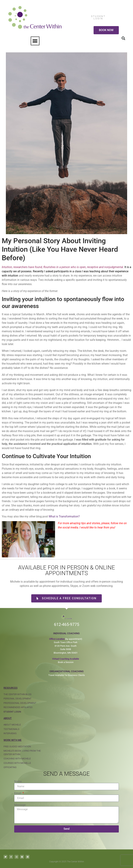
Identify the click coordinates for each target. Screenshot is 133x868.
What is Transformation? (64, 516)
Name (18, 782)
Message (20, 805)
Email (18, 793)
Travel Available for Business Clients (67, 675)
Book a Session (66, 662)
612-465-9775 (67, 625)
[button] (35, 41)
